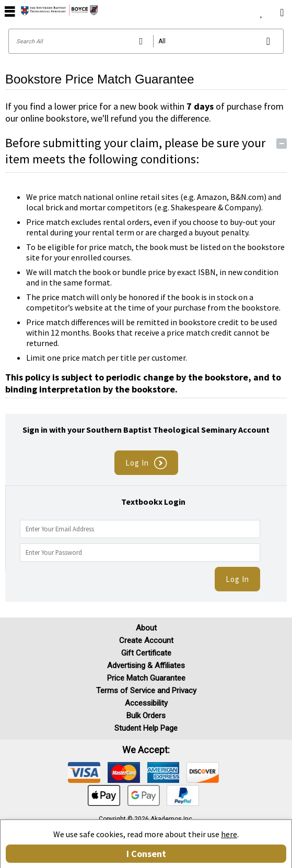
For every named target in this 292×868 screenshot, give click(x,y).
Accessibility (146, 703)
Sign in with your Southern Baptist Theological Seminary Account (146, 430)
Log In (237, 579)
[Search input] (146, 41)
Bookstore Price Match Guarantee (100, 79)
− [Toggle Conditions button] (282, 144)
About (146, 628)
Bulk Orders (146, 716)
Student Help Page (146, 728)
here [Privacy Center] (229, 834)
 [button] (10, 11)
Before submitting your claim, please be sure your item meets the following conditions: (146, 151)
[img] (84, 772)
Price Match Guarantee (146, 678)
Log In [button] (146, 463)
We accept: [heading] (146, 750)
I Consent (146, 854)
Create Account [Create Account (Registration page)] (146, 640)
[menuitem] (261, 10)
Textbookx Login (153, 502)
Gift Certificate (146, 653)
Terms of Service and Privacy (146, 691)
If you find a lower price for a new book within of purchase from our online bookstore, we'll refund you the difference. (144, 112)
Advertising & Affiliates (146, 665)
